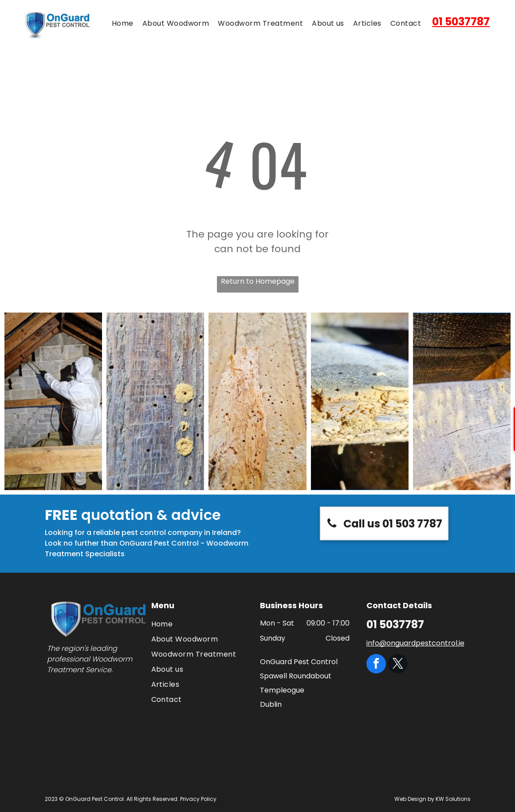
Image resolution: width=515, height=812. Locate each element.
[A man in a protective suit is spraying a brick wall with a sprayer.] (53, 401)
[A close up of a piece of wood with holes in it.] (155, 401)
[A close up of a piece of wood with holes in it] (360, 401)
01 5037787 (461, 22)
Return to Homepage (258, 281)
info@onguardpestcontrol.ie (415, 643)
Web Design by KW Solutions (432, 799)
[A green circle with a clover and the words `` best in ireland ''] (124, 749)
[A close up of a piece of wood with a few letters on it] (462, 401)
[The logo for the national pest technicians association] (124, 705)
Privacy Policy (198, 799)
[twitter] (398, 665)
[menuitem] (123, 24)
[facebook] (376, 665)
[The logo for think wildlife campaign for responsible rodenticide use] (74, 705)
